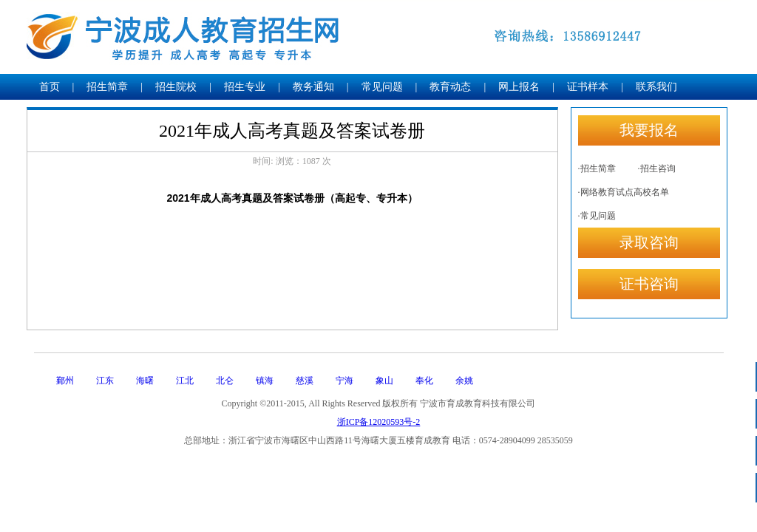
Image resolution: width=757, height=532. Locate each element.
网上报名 (519, 87)
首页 (50, 87)
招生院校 (176, 87)
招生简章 (107, 87)
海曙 (145, 381)
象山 (384, 381)
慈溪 (305, 381)
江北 (185, 381)
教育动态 (450, 87)
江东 (105, 381)
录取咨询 (649, 242)
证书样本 (588, 87)
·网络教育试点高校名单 (624, 192)
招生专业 (245, 87)
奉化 (424, 381)
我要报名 (649, 130)
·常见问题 (597, 216)
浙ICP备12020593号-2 (379, 422)
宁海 (344, 381)
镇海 (265, 381)
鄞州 (65, 381)
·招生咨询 (657, 168)
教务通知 (313, 87)
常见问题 (382, 87)
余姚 (464, 381)
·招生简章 (597, 168)
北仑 (225, 381)
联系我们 (656, 87)
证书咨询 (649, 284)
